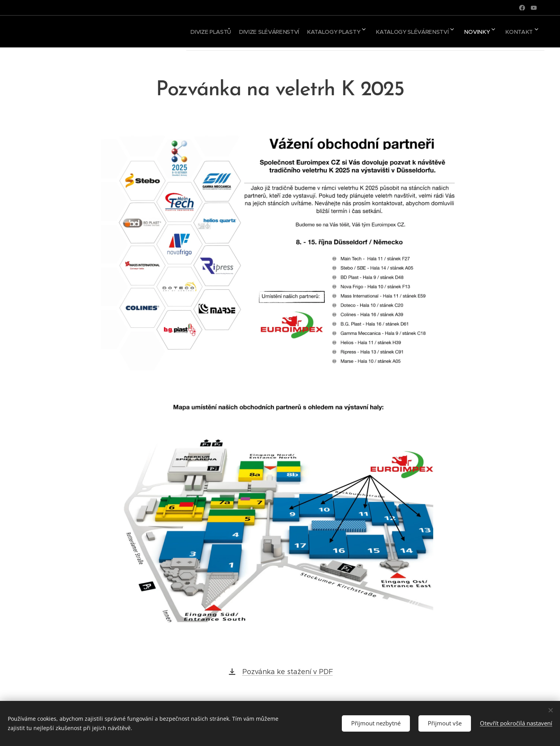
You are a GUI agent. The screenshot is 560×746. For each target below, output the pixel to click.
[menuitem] (186, 31)
